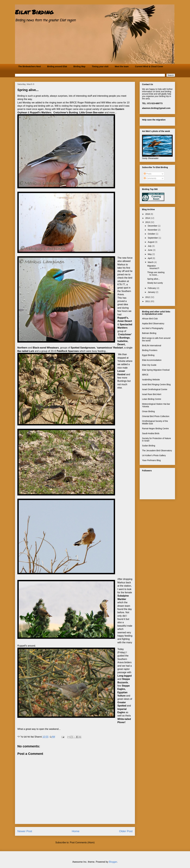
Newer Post (25, 831)
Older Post (126, 831)
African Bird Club (150, 319)
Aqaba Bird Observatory (153, 323)
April (150, 258)
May (150, 254)
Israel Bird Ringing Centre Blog (156, 384)
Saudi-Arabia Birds (151, 433)
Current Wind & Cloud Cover (149, 66)
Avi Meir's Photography (153, 328)
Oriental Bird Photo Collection (156, 416)
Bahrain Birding (149, 333)
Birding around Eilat (57, 66)
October (152, 234)
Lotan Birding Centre (152, 399)
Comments (150, 178)
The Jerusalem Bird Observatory (157, 451)
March (151, 262)
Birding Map (79, 66)
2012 (148, 297)
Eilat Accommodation (152, 360)
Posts (148, 174)
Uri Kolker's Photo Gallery (154, 455)
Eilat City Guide (149, 365)
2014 (148, 218)
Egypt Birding (148, 355)
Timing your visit (100, 66)
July (150, 246)
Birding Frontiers (150, 350)
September (153, 238)
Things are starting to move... (156, 274)
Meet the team (122, 66)
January (152, 292)
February (152, 288)
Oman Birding (148, 411)
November (153, 230)
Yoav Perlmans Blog (151, 460)
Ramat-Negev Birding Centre (155, 428)
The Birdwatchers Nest (30, 66)
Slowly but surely (155, 283)
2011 (148, 301)
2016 (148, 214)
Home (76, 831)
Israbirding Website (151, 380)
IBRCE (145, 375)
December (153, 226)
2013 (148, 222)
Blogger (113, 862)
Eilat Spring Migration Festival (156, 370)
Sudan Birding (149, 446)
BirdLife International (152, 346)
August (151, 242)
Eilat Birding (34, 12)
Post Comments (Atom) (82, 842)
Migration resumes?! (153, 267)
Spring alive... (154, 279)
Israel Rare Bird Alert (152, 394)
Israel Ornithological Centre (155, 389)
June (150, 250)
